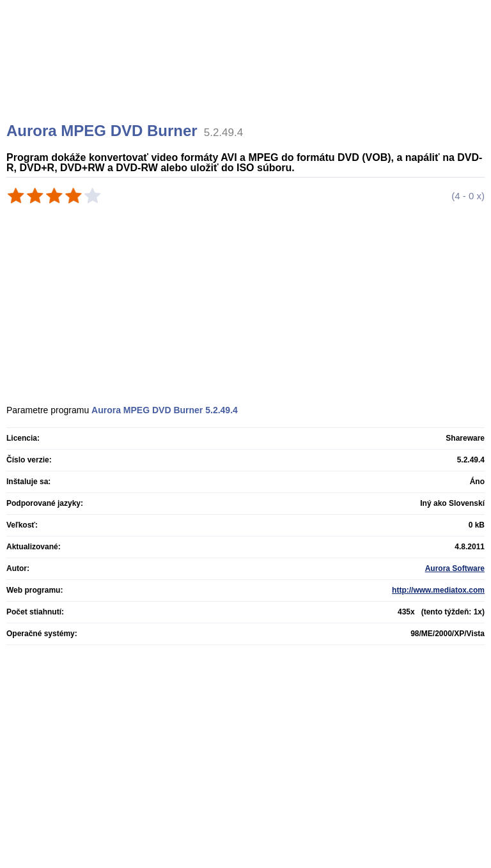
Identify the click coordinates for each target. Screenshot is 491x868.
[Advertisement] (247, 77)
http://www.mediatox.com (438, 590)
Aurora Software (455, 568)
